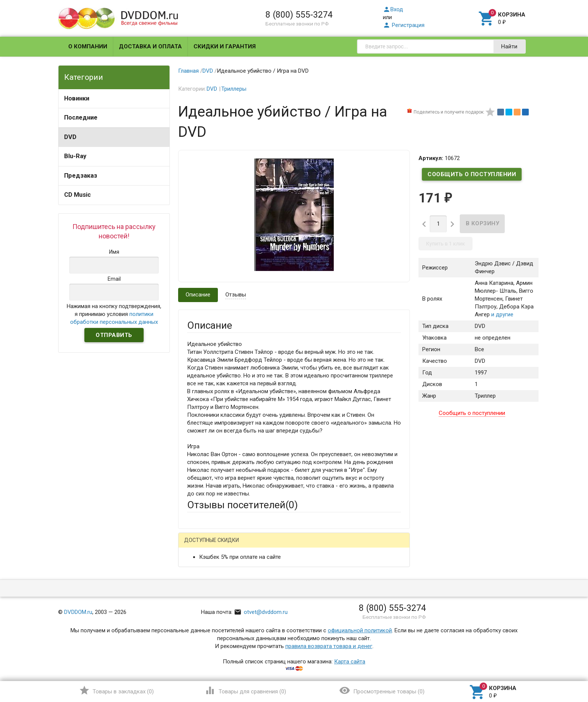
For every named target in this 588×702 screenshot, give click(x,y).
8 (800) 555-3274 (299, 15)
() (116, 690)
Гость (197, 545)
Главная (188, 71)
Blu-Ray (75, 156)
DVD (70, 137)
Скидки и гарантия (225, 46)
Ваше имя (199, 572)
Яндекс (327, 546)
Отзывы (236, 295)
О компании (88, 46)
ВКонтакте (281, 546)
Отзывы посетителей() (242, 505)
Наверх (557, 666)
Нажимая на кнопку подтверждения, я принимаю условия (114, 314)
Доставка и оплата (150, 46)
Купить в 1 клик (445, 244)
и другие (502, 314)
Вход (393, 9)
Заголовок (201, 621)
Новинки (77, 98)
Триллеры (234, 89)
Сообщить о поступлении (472, 174)
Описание (198, 295)
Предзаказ (81, 176)
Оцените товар (206, 642)
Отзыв (195, 654)
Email (194, 593)
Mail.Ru (235, 546)
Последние (81, 117)
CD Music (77, 195)
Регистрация (404, 25)
